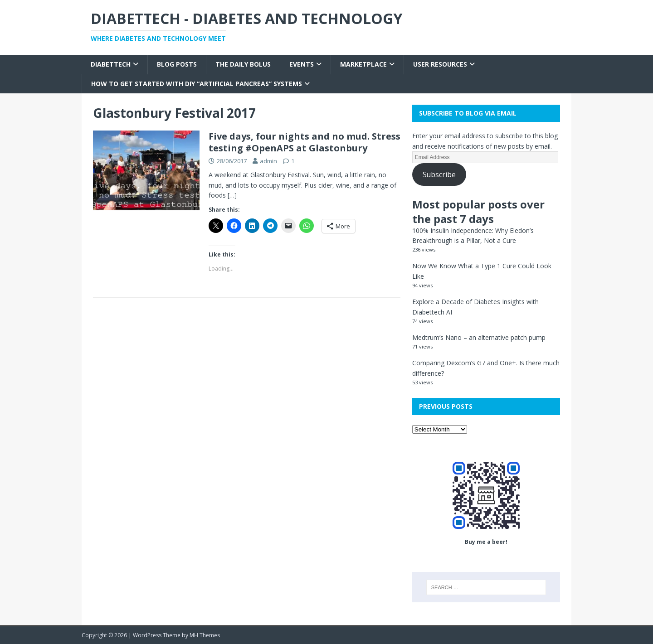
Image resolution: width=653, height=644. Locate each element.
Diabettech (111, 64)
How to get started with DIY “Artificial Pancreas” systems (197, 84)
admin (268, 161)
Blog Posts (177, 64)
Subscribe (439, 174)
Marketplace (363, 64)
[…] (232, 195)
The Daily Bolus (243, 64)
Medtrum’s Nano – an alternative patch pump (479, 337)
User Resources (440, 64)
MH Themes (205, 635)
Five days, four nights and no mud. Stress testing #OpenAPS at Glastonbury (305, 142)
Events (302, 64)
